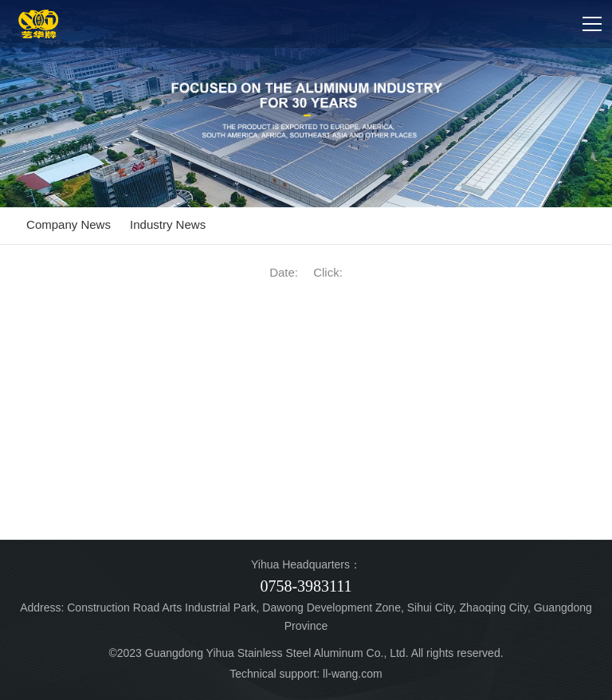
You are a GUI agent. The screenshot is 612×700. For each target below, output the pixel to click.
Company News (69, 224)
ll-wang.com (353, 674)
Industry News (168, 224)
